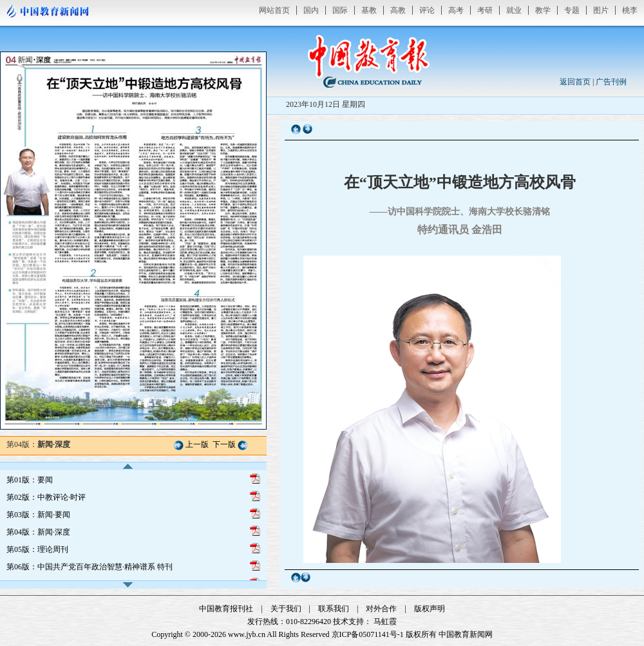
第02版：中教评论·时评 (46, 497)
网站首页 (274, 10)
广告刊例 (611, 82)
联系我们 (334, 609)
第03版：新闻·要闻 (38, 515)
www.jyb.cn (247, 634)
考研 (485, 10)
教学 (543, 10)
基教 (369, 10)
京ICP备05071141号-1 (368, 634)
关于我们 (286, 609)
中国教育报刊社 (226, 609)
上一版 (197, 444)
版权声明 (430, 609)
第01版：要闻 (30, 480)
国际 (340, 10)
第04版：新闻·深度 (38, 532)
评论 (427, 10)
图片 (601, 10)
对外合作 (381, 609)
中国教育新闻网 (466, 634)
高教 (398, 10)
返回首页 (575, 82)
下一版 (224, 444)
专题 (572, 10)
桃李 (630, 10)
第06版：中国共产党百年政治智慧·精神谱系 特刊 (90, 567)
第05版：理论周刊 (37, 549)
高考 (456, 10)
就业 (514, 10)
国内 (311, 10)
